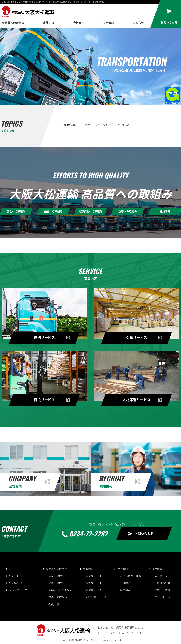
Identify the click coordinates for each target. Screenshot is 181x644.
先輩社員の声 (162, 583)
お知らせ (138, 23)
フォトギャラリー (165, 597)
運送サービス (93, 576)
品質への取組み (58, 583)
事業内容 (49, 23)
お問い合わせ (144, 534)
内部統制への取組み (60, 590)
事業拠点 (125, 590)
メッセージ (161, 576)
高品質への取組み (13, 23)
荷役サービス (93, 590)
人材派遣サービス (96, 597)
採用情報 (108, 23)
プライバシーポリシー (22, 590)
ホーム (13, 569)
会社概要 (125, 583)
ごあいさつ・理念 (131, 576)
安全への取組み (58, 576)
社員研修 (54, 604)
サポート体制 (162, 590)
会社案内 (79, 23)
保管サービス (93, 583)
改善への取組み (58, 597)
